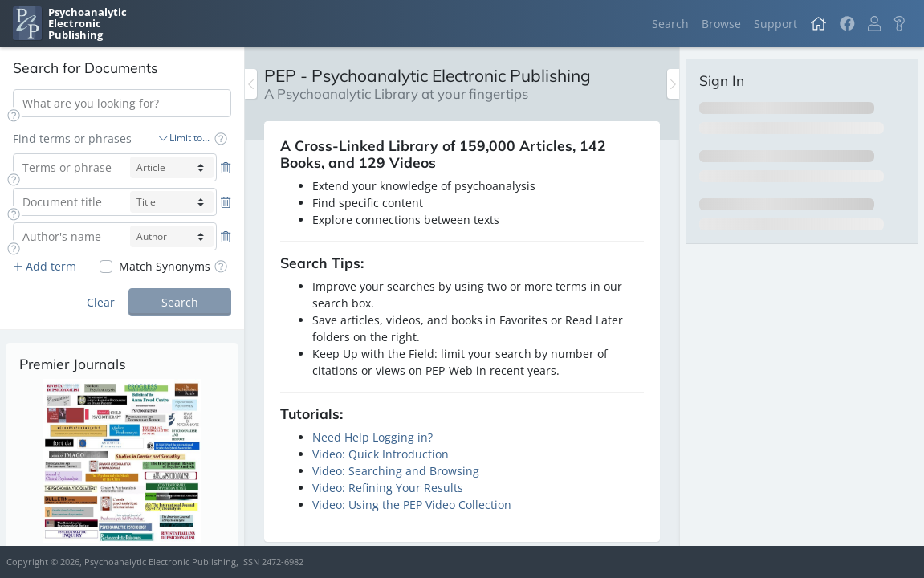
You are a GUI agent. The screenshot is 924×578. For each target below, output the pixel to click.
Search (670, 24)
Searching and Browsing (414, 471)
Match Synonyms (165, 266)
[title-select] (172, 202)
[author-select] (172, 236)
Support (775, 24)
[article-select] (172, 167)
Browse (721, 24)
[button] (874, 24)
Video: (330, 471)
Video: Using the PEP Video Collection (412, 505)
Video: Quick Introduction (381, 454)
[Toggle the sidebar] (251, 84)
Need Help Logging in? (372, 437)
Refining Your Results (406, 488)
